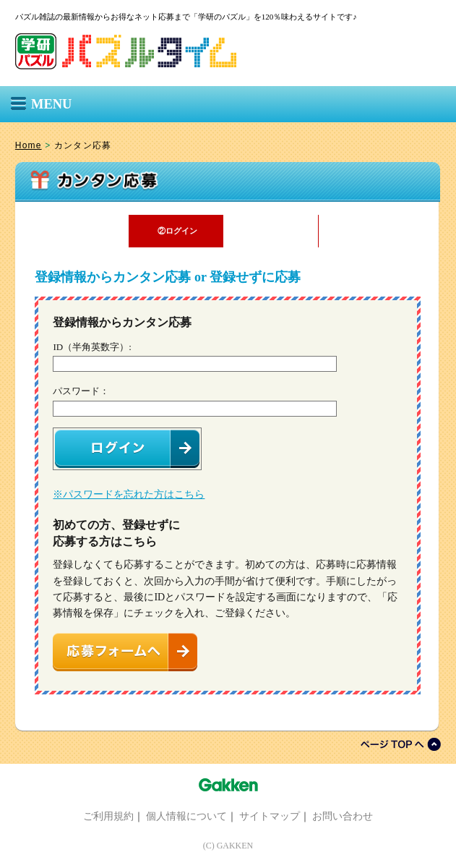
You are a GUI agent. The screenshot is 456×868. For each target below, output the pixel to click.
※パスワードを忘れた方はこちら (129, 494)
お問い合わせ (343, 816)
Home (29, 145)
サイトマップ (270, 816)
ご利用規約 (108, 816)
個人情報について (186, 816)
